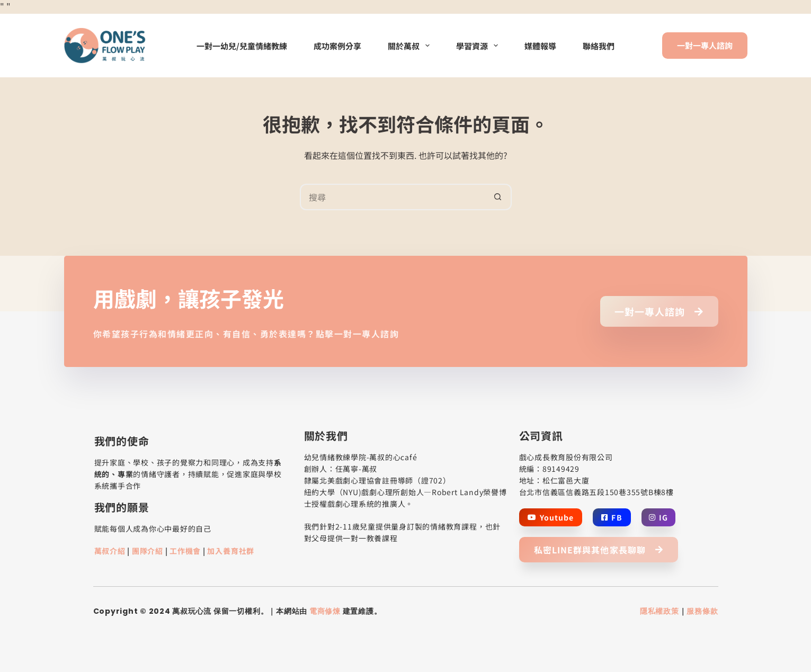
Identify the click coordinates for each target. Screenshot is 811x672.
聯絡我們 (599, 46)
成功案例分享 (337, 46)
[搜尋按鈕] (498, 197)
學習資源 (479, 46)
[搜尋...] (393, 197)
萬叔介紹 (110, 551)
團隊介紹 (148, 551)
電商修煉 (325, 611)
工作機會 (185, 551)
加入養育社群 (231, 551)
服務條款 (702, 611)
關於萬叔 (411, 46)
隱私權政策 (660, 611)
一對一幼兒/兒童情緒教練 (242, 46)
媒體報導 (540, 46)
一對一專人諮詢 (705, 45)
